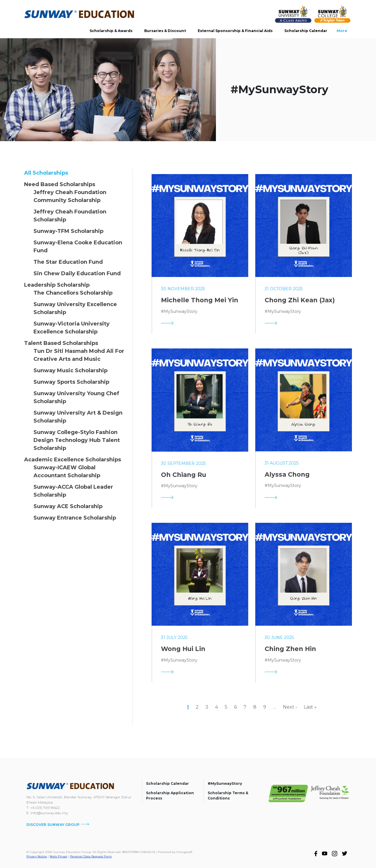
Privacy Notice (37, 856)
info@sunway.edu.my (49, 813)
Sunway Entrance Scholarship (75, 518)
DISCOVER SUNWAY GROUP (58, 825)
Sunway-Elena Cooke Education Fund (78, 247)
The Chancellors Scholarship (73, 293)
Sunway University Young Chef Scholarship (76, 397)
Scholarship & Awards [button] (111, 31)
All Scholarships (46, 173)
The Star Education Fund (68, 262)
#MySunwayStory (225, 783)
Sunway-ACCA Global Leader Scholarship (73, 491)
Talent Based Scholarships (61, 343)
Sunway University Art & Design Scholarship (78, 417)
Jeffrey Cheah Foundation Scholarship (70, 216)
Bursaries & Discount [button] (165, 31)
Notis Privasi (58, 856)
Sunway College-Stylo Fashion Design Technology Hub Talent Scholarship (77, 440)
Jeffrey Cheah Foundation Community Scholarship (70, 196)
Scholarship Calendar (306, 31)
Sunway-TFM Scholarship (68, 231)
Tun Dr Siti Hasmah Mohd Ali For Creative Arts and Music (79, 355)
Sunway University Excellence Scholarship (75, 308)
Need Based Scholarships (60, 184)
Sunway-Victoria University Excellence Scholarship (72, 328)
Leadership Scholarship (57, 285)
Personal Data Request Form (91, 856)
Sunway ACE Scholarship (68, 506)
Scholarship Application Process (170, 796)
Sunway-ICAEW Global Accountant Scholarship (67, 471)
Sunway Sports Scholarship (71, 382)
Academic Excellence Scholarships (73, 460)
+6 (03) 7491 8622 (45, 808)
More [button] (342, 31)
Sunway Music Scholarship (70, 370)
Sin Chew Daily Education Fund (77, 273)
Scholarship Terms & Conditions (228, 796)
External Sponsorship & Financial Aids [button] (235, 31)
